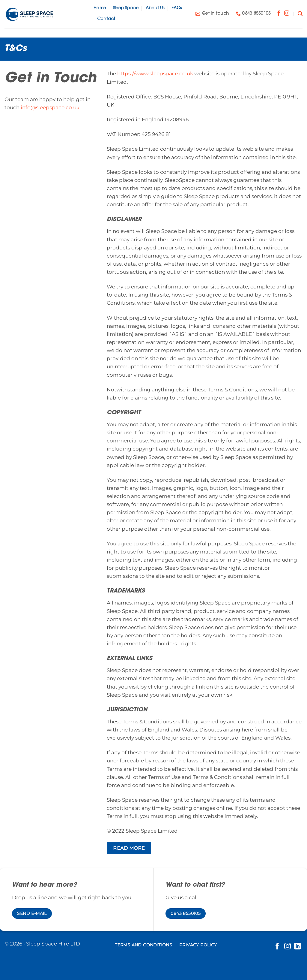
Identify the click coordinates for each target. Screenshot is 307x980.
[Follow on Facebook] (279, 14)
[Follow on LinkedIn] (297, 947)
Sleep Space (126, 8)
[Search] (300, 14)
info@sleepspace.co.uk (50, 107)
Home (100, 8)
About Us (155, 8)
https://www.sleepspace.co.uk (155, 74)
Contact (106, 19)
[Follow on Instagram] (287, 14)
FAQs (177, 8)
